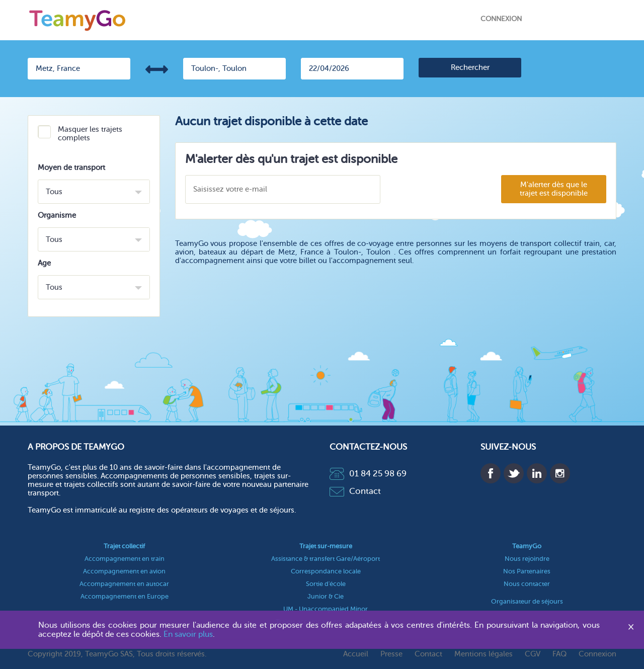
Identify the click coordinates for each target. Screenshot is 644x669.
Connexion (501, 19)
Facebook (491, 473)
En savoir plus (188, 634)
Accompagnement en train (125, 559)
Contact (355, 491)
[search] (470, 68)
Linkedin (537, 473)
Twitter (514, 473)
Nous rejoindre (527, 559)
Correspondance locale (326, 571)
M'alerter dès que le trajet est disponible (554, 189)
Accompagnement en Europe (125, 596)
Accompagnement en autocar (124, 584)
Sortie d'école (326, 584)
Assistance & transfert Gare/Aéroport (326, 559)
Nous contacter (527, 584)
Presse (391, 654)
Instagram (560, 473)
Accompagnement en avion (124, 571)
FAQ (559, 654)
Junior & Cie (326, 596)
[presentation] (440, 190)
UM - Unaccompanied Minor (326, 609)
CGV (533, 654)
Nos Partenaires (527, 571)
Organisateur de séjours (527, 601)
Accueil (356, 654)
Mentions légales (484, 654)
